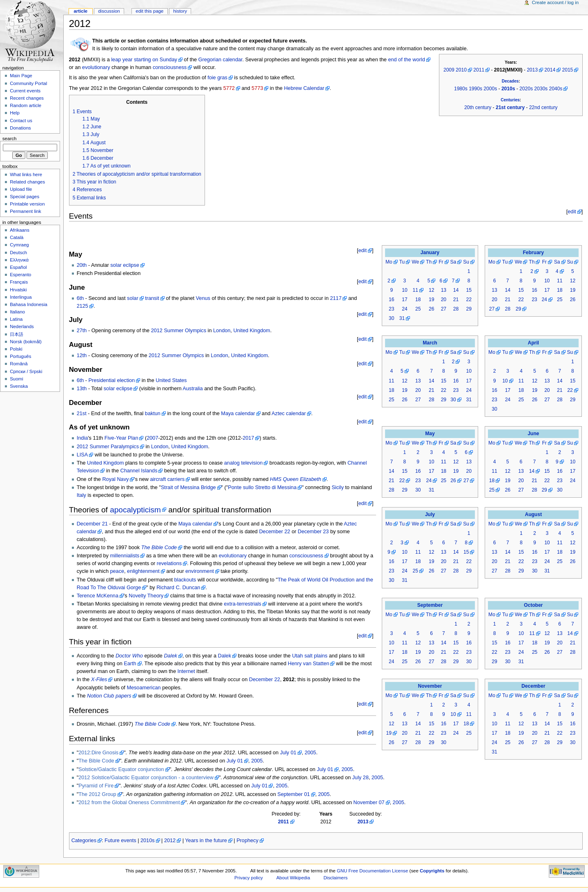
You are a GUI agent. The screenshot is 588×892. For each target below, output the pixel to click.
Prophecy (247, 841)
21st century (510, 107)
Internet (186, 671)
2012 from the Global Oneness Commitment (129, 803)
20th (82, 265)
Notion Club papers (109, 696)
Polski (16, 349)
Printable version (27, 204)
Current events (25, 91)
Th (429, 262)
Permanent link (25, 211)
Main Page (21, 76)
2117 (336, 298)
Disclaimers (335, 878)
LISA (82, 455)
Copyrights (432, 871)
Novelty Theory (146, 596)
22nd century (543, 107)
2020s (526, 89)
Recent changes (27, 98)
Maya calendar (238, 414)
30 (391, 318)
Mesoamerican (144, 688)
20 (444, 300)
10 (404, 290)
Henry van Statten (309, 664)
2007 (152, 438)
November (430, 686)
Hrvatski (18, 290)
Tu (402, 262)
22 (469, 300)
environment (200, 571)
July (430, 514)
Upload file (21, 189)
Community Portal (28, 83)
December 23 (313, 532)
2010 (461, 70)
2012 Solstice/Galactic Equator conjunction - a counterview (146, 778)
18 (418, 300)
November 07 (369, 803)
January (430, 253)
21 (456, 300)
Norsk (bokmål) (26, 342)
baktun (153, 414)
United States (171, 380)
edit (572, 212)
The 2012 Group (97, 794)
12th (82, 355)
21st (82, 414)
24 (404, 309)
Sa (453, 262)
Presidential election (112, 380)
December (533, 686)
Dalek (170, 656)
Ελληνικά (19, 260)
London (222, 331)
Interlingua (21, 297)
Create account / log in (555, 2)
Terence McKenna (98, 596)
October (533, 605)
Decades (510, 81)
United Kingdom (252, 331)
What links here (26, 174)
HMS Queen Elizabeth (296, 479)
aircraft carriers (167, 479)
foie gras (217, 78)
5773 (257, 88)
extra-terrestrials (243, 604)
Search (10, 139)
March (430, 343)
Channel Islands (139, 471)
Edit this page (149, 11)
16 (391, 300)
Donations (20, 128)
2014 (550, 70)
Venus (203, 298)
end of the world (406, 60)
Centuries (510, 100)
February (533, 253)
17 (404, 300)
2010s (508, 89)
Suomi (16, 379)
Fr (441, 262)
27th (82, 331)
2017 (248, 438)
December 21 (92, 524)
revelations (169, 563)
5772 (229, 88)
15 (469, 290)
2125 (82, 306)
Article (80, 11)
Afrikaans (20, 230)
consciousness (170, 67)
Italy (81, 495)
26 (431, 309)
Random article (26, 105)
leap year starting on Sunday (144, 60)
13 (444, 290)
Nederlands (22, 326)
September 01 (294, 794)
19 (431, 300)
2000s (490, 89)
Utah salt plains (310, 656)
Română (19, 364)
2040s (556, 89)
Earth (130, 664)
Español (18, 267)
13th (82, 389)
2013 (532, 70)
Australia (193, 389)
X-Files (99, 680)
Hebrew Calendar (304, 88)
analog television (244, 463)
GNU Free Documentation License (373, 871)
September (430, 605)
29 (469, 309)
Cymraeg (19, 245)
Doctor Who (129, 656)
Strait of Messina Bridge (188, 487)
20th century (478, 107)
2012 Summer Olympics (179, 331)
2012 (170, 841)
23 (391, 309)
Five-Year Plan (121, 438)
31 (402, 318)
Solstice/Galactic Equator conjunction (121, 769)
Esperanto (20, 275)
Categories (84, 841)
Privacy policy (249, 878)
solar (133, 298)
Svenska (19, 386)
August (533, 514)
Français (19, 282)
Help (15, 113)
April (533, 343)
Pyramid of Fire (96, 786)
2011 (479, 70)
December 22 (274, 532)
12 (431, 290)
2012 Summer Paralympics (108, 447)
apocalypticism (135, 510)
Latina (16, 319)
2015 (568, 70)
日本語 (17, 334)
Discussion (109, 11)
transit (152, 298)
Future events (120, 841)
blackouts (185, 580)
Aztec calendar (289, 414)
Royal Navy (115, 479)
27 (444, 309)
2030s (541, 89)
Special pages (24, 197)
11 (415, 290)
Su (466, 262)
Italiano (17, 312)
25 (418, 309)
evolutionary (96, 67)
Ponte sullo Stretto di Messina (262, 487)
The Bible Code (159, 548)
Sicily (338, 487)
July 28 (361, 778)
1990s (476, 89)
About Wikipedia (293, 878)
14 (456, 290)
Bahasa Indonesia (29, 304)
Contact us (21, 121)
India (82, 438)
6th (80, 298)
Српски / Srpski (26, 371)
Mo (389, 262)
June (533, 434)
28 (456, 309)
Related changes (27, 182)
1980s (461, 89)
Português (20, 356)
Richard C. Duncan (178, 588)
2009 (449, 70)
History (180, 11)
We (415, 262)
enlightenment (143, 571)
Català (17, 237)
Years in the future (206, 841)
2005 (310, 753)
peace (117, 571)
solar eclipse (125, 265)
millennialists (125, 556)
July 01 (288, 753)
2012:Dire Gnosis (98, 753)
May (430, 434)
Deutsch (18, 253)
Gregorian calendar (220, 60)
